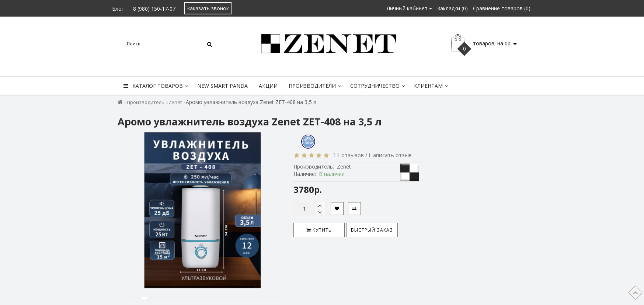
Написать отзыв (390, 155)
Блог (118, 9)
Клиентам (431, 86)
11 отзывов (347, 155)
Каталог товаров (156, 86)
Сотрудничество (378, 86)
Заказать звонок (208, 8)
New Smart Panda (222, 86)
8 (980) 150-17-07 (154, 9)
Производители (315, 86)
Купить (319, 230)
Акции (268, 86)
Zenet (175, 102)
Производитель (146, 102)
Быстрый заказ (372, 230)
